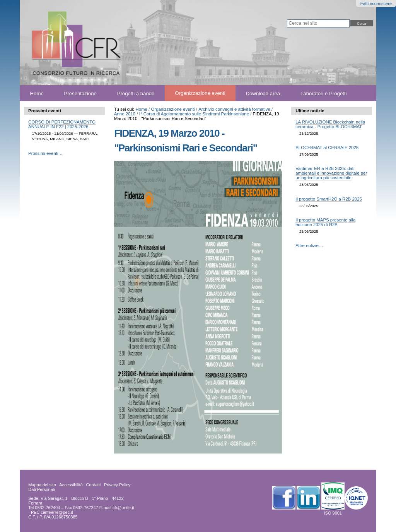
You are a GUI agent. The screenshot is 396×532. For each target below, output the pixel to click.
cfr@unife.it (123, 508)
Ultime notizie (310, 111)
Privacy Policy (117, 485)
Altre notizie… (309, 245)
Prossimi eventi (45, 111)
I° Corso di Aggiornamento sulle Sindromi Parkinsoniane (194, 114)
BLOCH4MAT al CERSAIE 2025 (327, 148)
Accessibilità (71, 485)
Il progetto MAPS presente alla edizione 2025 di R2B (325, 222)
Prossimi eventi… (45, 153)
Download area (263, 93)
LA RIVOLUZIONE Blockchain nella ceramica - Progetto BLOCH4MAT (330, 124)
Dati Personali (41, 489)
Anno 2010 (125, 114)
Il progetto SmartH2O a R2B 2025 (329, 199)
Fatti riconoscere (376, 3)
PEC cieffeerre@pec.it (52, 512)
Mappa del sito (42, 485)
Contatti (93, 485)
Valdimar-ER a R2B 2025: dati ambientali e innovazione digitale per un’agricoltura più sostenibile (331, 173)
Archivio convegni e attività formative (234, 109)
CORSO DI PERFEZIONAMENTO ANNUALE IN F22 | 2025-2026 (62, 124)
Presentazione (80, 93)
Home (37, 93)
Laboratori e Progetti (324, 93)
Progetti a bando (136, 93)
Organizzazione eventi (200, 93)
